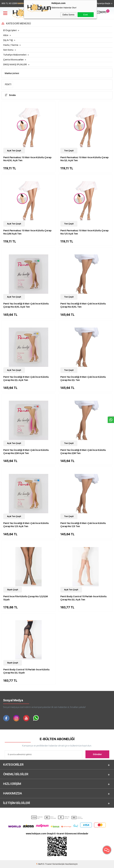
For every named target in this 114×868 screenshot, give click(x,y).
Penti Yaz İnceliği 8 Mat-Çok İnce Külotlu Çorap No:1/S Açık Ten (26, 525)
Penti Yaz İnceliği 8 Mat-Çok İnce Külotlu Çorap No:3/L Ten (83, 378)
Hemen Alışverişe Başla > (100, 3)
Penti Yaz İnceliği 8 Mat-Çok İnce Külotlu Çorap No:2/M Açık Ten (26, 452)
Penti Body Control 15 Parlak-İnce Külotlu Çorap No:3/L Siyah (26, 671)
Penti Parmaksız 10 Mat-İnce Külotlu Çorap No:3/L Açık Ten (84, 159)
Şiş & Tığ (8, 40)
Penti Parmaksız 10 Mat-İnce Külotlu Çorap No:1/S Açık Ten (84, 232)
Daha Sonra (69, 15)
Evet (85, 15)
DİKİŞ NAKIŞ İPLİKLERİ (15, 64)
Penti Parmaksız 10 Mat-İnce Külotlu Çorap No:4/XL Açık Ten (27, 159)
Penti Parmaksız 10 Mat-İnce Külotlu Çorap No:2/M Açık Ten (27, 232)
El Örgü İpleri (10, 30)
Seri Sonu (8, 50)
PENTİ (8, 84)
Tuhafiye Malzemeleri (15, 55)
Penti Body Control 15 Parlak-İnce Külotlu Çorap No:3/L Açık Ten (83, 598)
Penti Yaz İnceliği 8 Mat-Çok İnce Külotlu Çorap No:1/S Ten (83, 525)
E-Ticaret (48, 864)
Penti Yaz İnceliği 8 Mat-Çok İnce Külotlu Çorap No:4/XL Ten (83, 305)
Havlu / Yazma (11, 45)
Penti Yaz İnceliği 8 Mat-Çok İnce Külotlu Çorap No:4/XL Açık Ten (26, 305)
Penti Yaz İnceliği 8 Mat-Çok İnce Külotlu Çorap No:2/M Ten (83, 452)
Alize (6, 35)
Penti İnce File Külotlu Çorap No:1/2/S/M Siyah (26, 598)
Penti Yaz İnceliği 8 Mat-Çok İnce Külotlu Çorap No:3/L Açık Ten (26, 378)
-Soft (40, 864)
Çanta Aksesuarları (13, 60)
